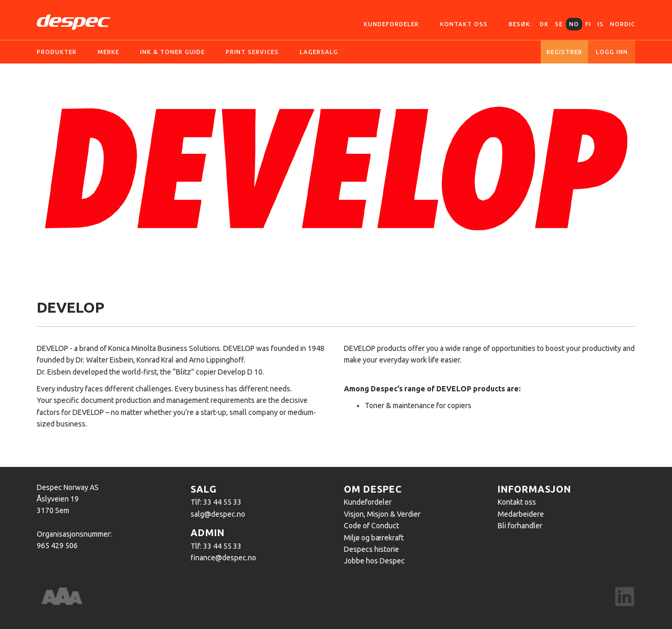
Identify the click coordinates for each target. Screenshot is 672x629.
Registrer (564, 52)
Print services (252, 52)
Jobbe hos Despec (374, 561)
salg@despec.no (218, 514)
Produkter (57, 52)
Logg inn (612, 52)
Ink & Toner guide (172, 52)
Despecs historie (371, 549)
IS (601, 24)
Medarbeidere (521, 514)
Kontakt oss (464, 24)
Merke (108, 52)
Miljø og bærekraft (374, 538)
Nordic (623, 24)
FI (588, 24)
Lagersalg (319, 52)
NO (574, 24)
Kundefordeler (391, 24)
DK (544, 24)
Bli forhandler (520, 526)
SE (559, 24)
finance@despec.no (223, 558)
